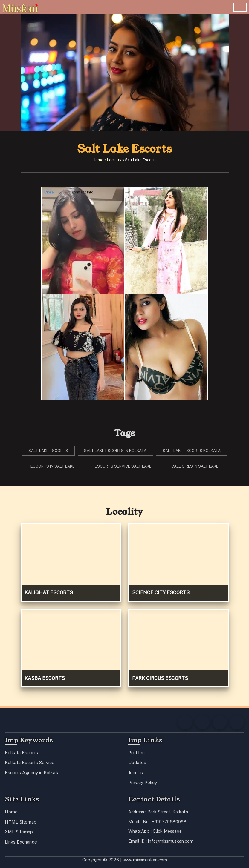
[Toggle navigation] (240, 7)
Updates (137, 762)
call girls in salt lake (195, 466)
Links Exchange (21, 842)
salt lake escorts (48, 451)
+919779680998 (169, 822)
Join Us (136, 773)
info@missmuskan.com (171, 841)
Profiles (136, 753)
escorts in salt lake (53, 466)
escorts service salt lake (123, 466)
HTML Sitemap (21, 822)
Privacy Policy (143, 782)
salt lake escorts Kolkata (192, 451)
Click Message (167, 831)
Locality (114, 160)
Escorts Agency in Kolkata (32, 773)
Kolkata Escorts (21, 753)
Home (98, 160)
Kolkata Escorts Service (30, 762)
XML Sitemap (19, 832)
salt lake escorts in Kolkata (115, 451)
